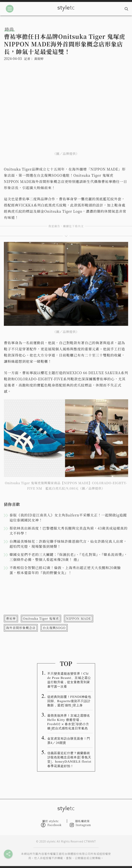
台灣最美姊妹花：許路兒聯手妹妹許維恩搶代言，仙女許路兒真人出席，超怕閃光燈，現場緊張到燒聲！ (68, 544)
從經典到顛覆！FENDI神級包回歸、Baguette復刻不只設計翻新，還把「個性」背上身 (69, 701)
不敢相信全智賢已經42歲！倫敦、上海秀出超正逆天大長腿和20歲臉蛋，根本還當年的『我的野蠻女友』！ (65, 570)
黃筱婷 (39, 59)
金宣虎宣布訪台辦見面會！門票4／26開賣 (69, 740)
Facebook (51, 825)
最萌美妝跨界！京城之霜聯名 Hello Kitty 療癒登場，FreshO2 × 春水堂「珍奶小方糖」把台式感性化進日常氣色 (69, 722)
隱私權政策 (82, 821)
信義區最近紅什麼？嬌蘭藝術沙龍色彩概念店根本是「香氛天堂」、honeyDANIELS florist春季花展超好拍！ (69, 759)
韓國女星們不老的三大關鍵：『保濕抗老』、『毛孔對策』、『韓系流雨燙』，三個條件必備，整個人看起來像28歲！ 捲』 (69, 557)
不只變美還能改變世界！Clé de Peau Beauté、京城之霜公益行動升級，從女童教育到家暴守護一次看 (69, 680)
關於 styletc (51, 821)
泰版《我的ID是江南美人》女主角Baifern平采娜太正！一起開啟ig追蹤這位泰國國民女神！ (68, 517)
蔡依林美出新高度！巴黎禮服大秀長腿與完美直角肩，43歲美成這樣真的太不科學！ (69, 531)
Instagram (80, 825)
